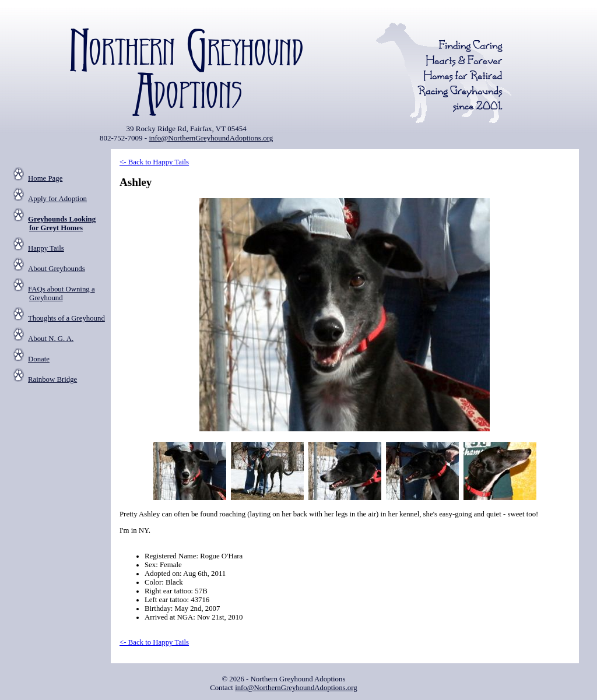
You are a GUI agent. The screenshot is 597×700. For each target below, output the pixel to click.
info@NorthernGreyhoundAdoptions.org (211, 138)
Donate (39, 359)
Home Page (45, 178)
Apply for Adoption (57, 199)
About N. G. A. (51, 339)
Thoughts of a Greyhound (66, 318)
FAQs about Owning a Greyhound (62, 293)
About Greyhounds (57, 269)
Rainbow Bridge (52, 379)
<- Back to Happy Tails (154, 162)
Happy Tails (46, 248)
